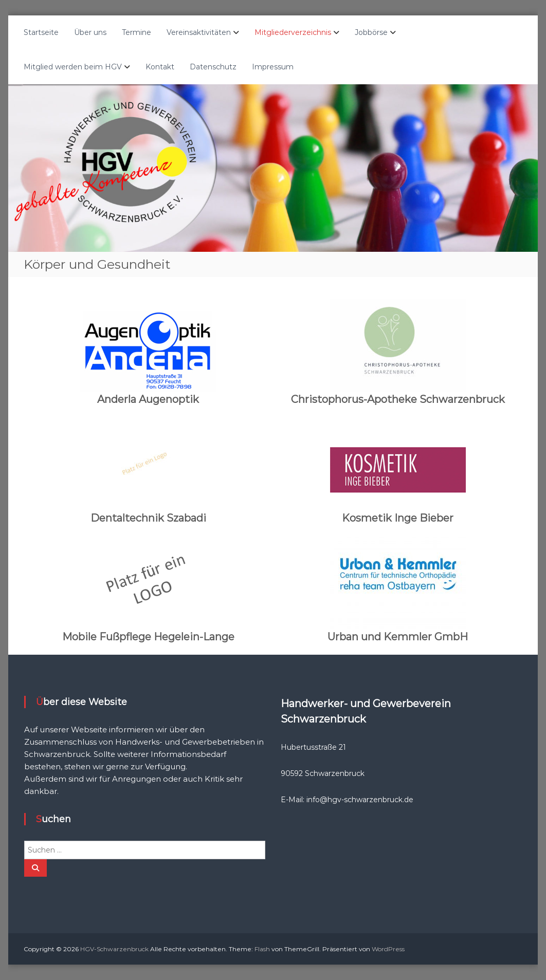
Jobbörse (371, 32)
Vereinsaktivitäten (199, 32)
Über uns (90, 32)
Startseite (41, 32)
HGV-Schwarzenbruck (114, 949)
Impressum (273, 67)
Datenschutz (213, 67)
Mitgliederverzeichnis (293, 32)
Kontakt (160, 67)
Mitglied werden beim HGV (73, 67)
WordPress (388, 949)
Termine (136, 32)
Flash (262, 949)
